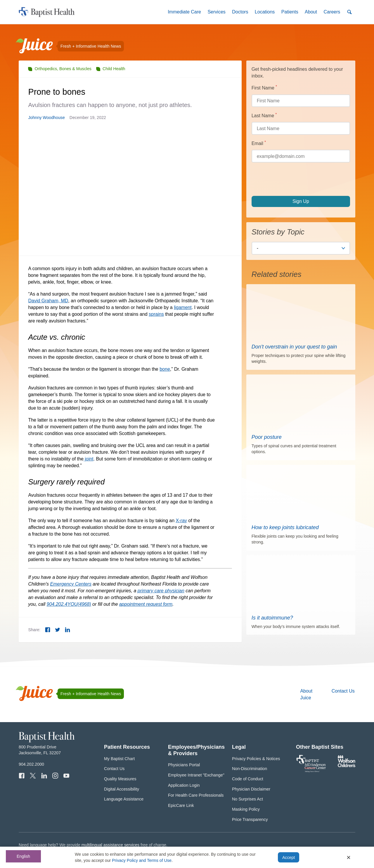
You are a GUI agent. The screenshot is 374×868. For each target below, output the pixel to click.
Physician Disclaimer (251, 789)
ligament (183, 307)
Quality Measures (120, 779)
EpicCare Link (181, 805)
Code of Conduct (248, 779)
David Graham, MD (48, 301)
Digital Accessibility (122, 789)
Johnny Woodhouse (46, 118)
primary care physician (161, 591)
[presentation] (296, 179)
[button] (184, 12)
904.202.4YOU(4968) (69, 604)
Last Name (274, 115)
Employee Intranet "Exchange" (196, 775)
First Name (274, 87)
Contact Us (343, 691)
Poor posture (267, 437)
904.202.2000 (31, 764)
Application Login (184, 785)
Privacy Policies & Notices (256, 759)
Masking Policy (246, 809)
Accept (289, 857)
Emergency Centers (71, 584)
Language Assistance (124, 799)
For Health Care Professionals (196, 795)
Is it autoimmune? (272, 618)
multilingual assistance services (110, 845)
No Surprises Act (247, 799)
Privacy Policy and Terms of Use (142, 860)
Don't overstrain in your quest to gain (294, 347)
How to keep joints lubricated (285, 527)
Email (268, 143)
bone (165, 369)
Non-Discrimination (250, 769)
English (23, 856)
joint (89, 459)
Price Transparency (250, 819)
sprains (156, 314)
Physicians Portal (184, 765)
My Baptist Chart (119, 759)
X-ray (181, 521)
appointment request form (146, 604)
